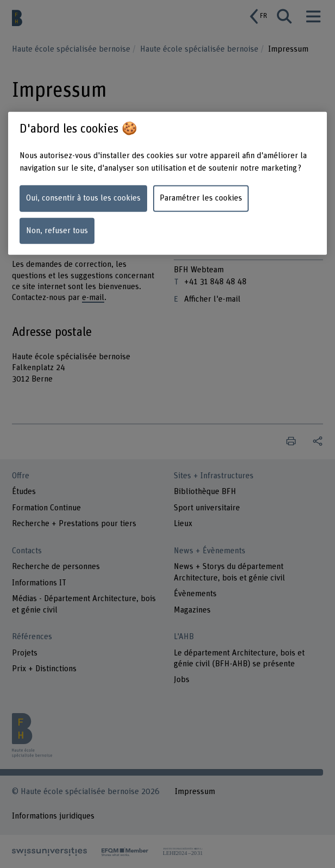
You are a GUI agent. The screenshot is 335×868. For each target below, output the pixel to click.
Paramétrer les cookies (201, 198)
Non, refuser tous (57, 230)
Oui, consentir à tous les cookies (83, 198)
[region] (167, 183)
